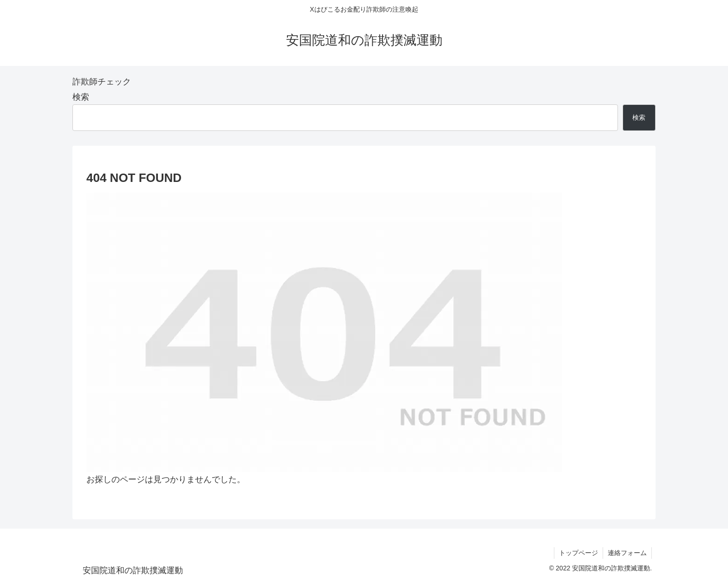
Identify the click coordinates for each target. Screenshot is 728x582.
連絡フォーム (627, 553)
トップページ (578, 553)
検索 (81, 97)
